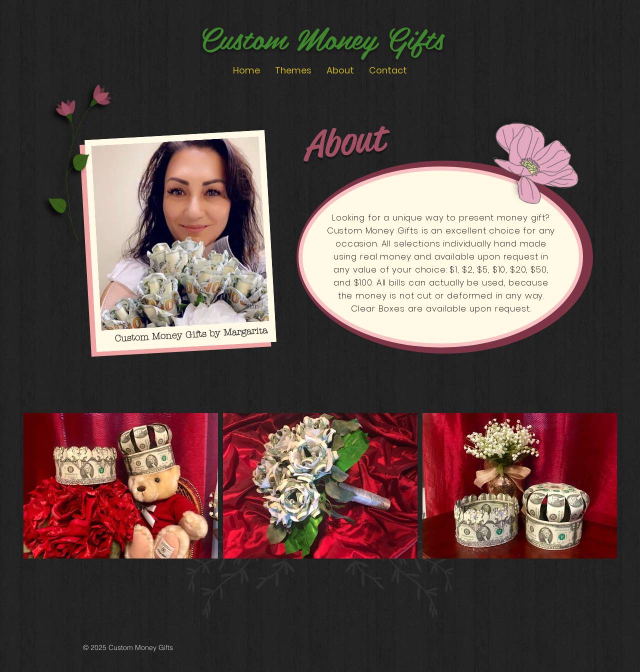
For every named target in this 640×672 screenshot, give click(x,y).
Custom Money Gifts (321, 37)
